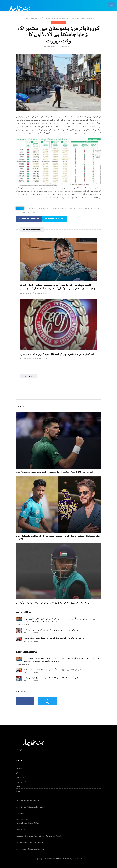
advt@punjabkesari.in (34, 807)
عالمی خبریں (21, 782)
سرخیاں (19, 773)
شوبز (18, 791)
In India (89, 208)
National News (36, 18)
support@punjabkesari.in (33, 849)
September (79, 208)
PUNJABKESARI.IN (59, 858)
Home (25, 18)
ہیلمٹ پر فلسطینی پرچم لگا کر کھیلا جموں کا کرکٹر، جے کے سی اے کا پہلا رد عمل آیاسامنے (53, 602)
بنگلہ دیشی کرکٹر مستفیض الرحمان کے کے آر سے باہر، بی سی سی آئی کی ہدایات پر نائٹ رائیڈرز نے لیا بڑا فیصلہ (58, 537)
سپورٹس (19, 786)
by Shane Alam (64, 46)
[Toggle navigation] (112, 5)
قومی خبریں (21, 777)
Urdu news (32, 208)
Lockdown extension (62, 208)
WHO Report (44, 208)
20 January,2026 (41, 293)
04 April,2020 (49, 46)
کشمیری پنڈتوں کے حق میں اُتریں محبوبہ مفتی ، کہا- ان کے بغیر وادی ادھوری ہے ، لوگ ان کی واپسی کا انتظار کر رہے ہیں (57, 287)
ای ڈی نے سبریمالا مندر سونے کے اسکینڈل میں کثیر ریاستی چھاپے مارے (57, 354)
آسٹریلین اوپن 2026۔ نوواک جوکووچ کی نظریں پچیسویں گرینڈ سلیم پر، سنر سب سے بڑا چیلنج (54, 472)
